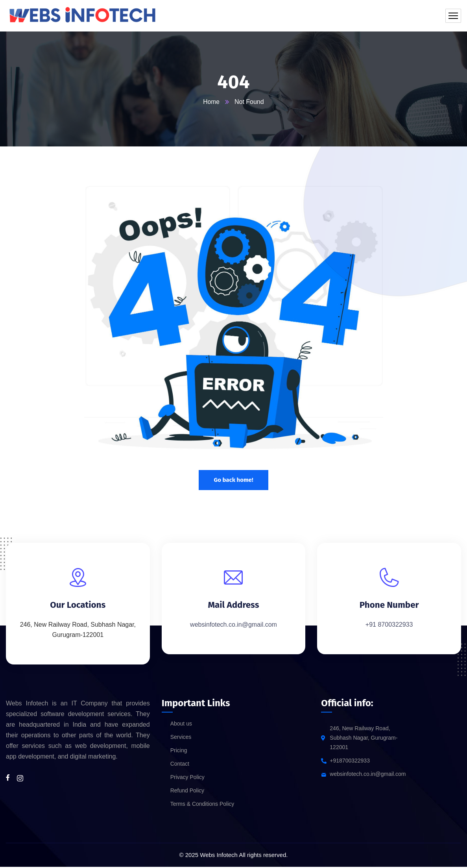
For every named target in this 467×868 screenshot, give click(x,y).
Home (211, 102)
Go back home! (233, 480)
